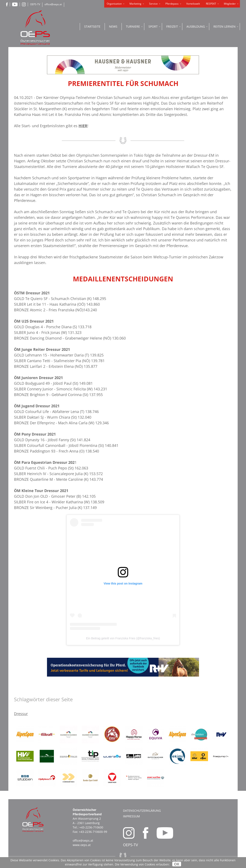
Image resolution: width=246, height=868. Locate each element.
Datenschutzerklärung (142, 811)
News (113, 26)
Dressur (21, 714)
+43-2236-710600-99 (93, 832)
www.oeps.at (82, 845)
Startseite (92, 26)
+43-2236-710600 (91, 827)
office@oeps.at (53, 4)
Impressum (131, 816)
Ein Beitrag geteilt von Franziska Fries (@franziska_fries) (123, 638)
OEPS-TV (35, 4)
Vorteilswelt (193, 4)
